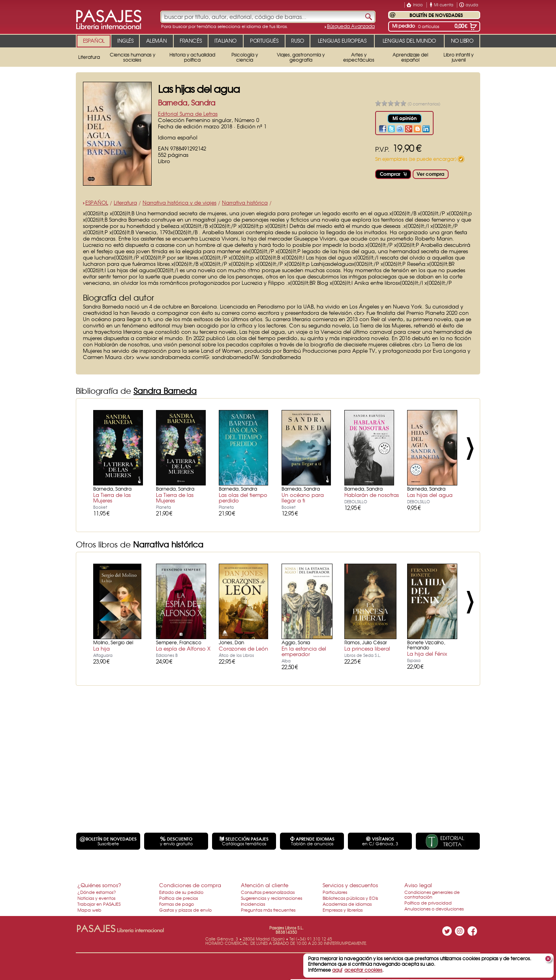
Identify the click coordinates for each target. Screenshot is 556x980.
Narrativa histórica (245, 202)
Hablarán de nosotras (372, 495)
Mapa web (89, 910)
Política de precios (178, 898)
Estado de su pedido (181, 892)
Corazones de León (243, 648)
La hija (101, 648)
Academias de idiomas (347, 904)
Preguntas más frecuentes (268, 910)
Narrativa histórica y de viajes (179, 202)
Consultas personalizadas (268, 892)
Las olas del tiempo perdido (243, 498)
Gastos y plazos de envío (185, 910)
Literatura (125, 202)
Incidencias (253, 904)
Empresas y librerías (343, 910)
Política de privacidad (428, 903)
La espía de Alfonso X (183, 648)
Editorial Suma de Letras (188, 114)
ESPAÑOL (97, 202)
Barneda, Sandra (187, 103)
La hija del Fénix (427, 654)
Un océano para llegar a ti (303, 498)
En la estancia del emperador (304, 651)
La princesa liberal (367, 648)
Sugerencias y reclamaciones (271, 898)
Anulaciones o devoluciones (434, 909)
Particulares (335, 892)
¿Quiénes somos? (99, 885)
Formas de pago (177, 904)
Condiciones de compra (190, 885)
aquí (337, 970)
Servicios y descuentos (350, 885)
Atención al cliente (265, 885)
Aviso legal (418, 885)
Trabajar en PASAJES (99, 904)
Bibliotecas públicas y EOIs (350, 898)
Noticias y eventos (96, 898)
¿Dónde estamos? (97, 892)
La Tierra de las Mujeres (112, 498)
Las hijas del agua (430, 495)
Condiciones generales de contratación (432, 894)
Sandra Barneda (165, 390)
